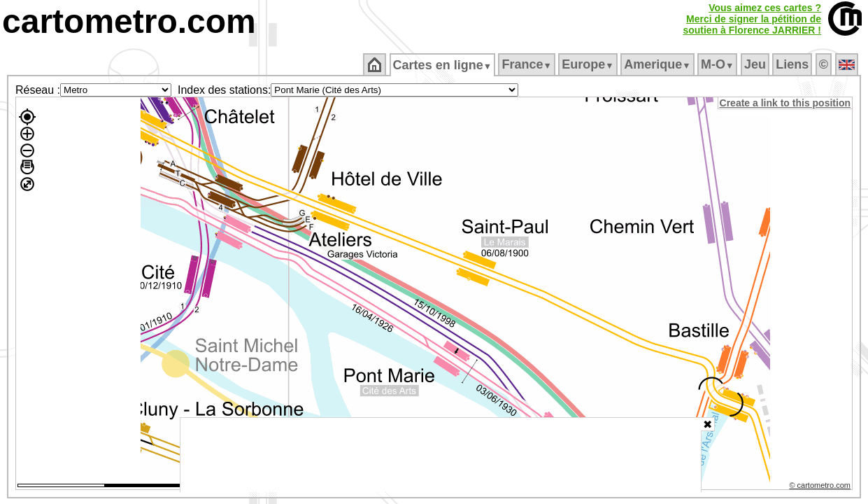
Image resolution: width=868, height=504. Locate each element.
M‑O (719, 64)
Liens (794, 64)
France (528, 64)
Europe (589, 64)
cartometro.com (129, 21)
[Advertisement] (441, 455)
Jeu (756, 64)
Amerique (659, 64)
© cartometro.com (821, 487)
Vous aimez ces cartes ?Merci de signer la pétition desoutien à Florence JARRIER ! (752, 19)
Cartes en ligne (443, 65)
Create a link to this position (786, 103)
